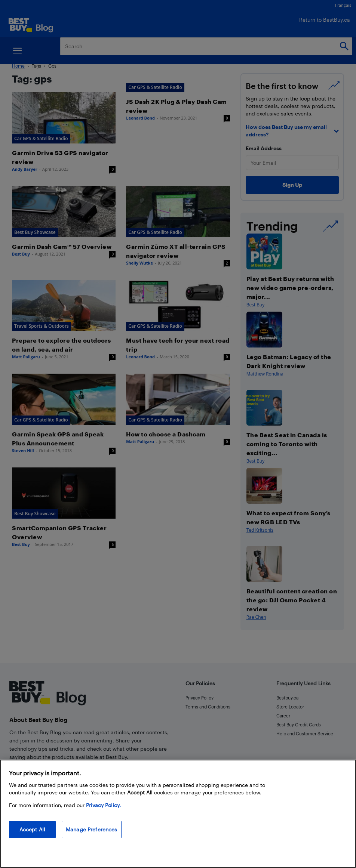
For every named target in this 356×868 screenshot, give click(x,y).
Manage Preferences (92, 829)
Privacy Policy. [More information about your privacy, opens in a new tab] (103, 805)
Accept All (32, 829)
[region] (178, 814)
